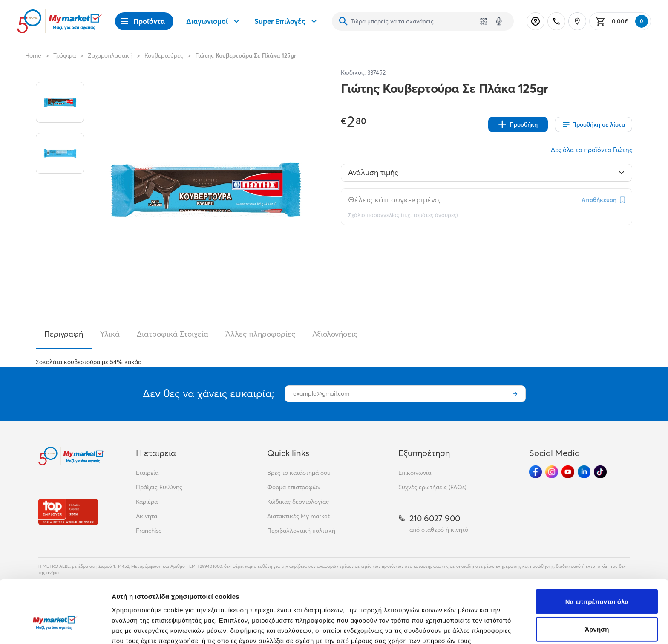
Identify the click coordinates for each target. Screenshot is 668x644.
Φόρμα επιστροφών (294, 487)
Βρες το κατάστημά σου (299, 473)
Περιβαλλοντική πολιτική (301, 531)
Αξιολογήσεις (335, 334)
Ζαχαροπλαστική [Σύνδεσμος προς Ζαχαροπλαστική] (110, 55)
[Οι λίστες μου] (593, 124)
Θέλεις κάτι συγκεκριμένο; (394, 200)
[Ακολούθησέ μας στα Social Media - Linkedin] (584, 472)
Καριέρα (147, 502)
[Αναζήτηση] (343, 21)
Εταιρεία (147, 473)
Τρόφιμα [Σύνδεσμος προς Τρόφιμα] (65, 55)
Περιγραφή (64, 334)
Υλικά (110, 334)
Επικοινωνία (415, 473)
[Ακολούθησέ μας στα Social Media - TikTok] (600, 472)
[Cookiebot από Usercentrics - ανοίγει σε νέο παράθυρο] (55, 627)
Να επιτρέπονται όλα (597, 553)
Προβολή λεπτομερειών (506, 627)
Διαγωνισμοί (214, 21)
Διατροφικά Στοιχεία (173, 334)
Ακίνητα (147, 516)
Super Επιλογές (287, 21)
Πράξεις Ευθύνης (159, 487)
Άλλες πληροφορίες (260, 334)
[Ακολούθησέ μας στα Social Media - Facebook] (536, 472)
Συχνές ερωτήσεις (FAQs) (432, 487)
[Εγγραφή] (515, 394)
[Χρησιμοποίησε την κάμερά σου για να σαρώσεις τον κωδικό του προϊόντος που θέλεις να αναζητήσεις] (484, 21)
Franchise (149, 531)
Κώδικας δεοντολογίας (298, 502)
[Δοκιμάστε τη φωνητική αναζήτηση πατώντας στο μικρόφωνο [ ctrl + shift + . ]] (499, 21)
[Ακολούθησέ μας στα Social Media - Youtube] (568, 472)
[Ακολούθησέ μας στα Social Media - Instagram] (552, 472)
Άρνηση (597, 582)
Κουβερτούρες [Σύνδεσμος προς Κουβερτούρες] (164, 55)
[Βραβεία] (68, 512)
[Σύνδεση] (536, 21)
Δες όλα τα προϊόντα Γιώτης (592, 150)
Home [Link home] (33, 55)
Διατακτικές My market (298, 516)
